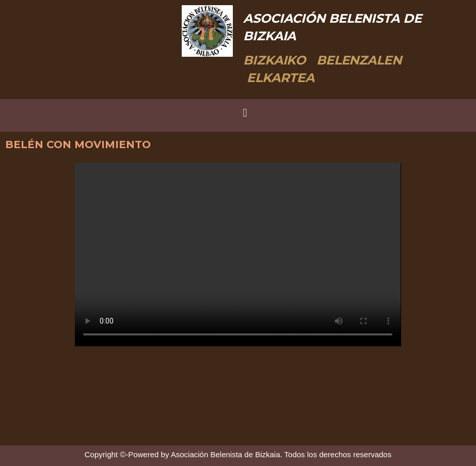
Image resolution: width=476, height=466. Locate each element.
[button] (245, 113)
